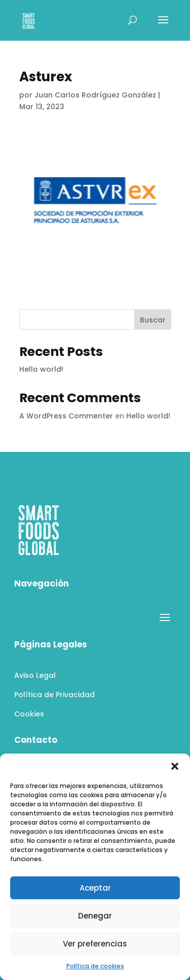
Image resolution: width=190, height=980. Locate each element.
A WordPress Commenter (66, 416)
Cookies (29, 714)
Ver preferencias (95, 944)
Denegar (95, 916)
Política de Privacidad (54, 695)
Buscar (153, 320)
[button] (175, 766)
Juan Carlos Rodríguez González (95, 95)
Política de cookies (95, 966)
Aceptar (95, 888)
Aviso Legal (35, 675)
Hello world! (41, 369)
